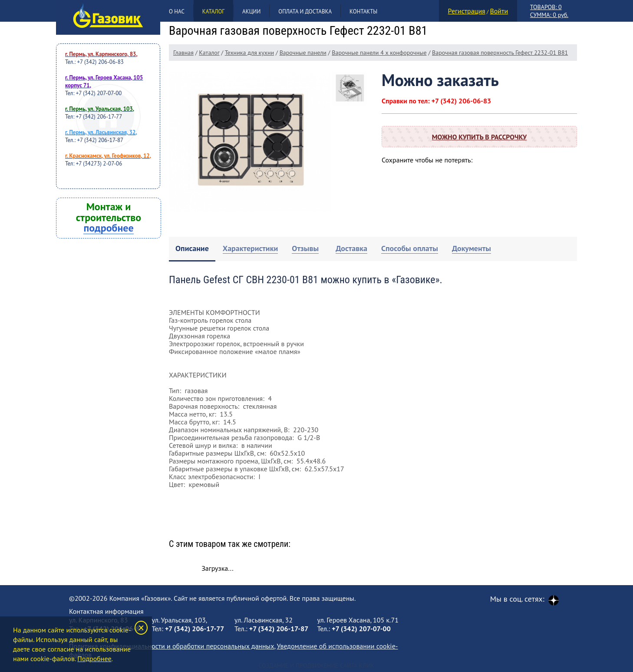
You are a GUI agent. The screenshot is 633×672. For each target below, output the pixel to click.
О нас (177, 12)
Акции (251, 12)
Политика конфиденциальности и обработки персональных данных (171, 646)
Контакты (363, 12)
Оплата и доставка (305, 12)
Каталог (213, 12)
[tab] (192, 249)
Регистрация (467, 11)
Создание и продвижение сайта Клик (316, 665)
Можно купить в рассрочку (479, 137)
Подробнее (94, 659)
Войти (499, 11)
